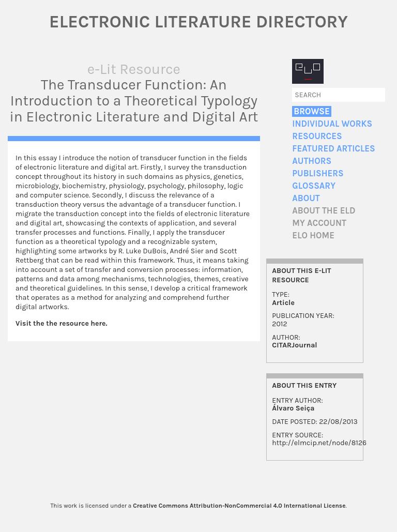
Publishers (318, 173)
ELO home (313, 235)
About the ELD (324, 211)
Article (283, 303)
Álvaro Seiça (293, 408)
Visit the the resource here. (61, 323)
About (306, 198)
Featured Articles (333, 149)
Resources (317, 136)
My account (319, 223)
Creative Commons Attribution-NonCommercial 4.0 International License (239, 506)
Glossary (314, 186)
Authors (312, 161)
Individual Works (332, 124)
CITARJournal (294, 345)
